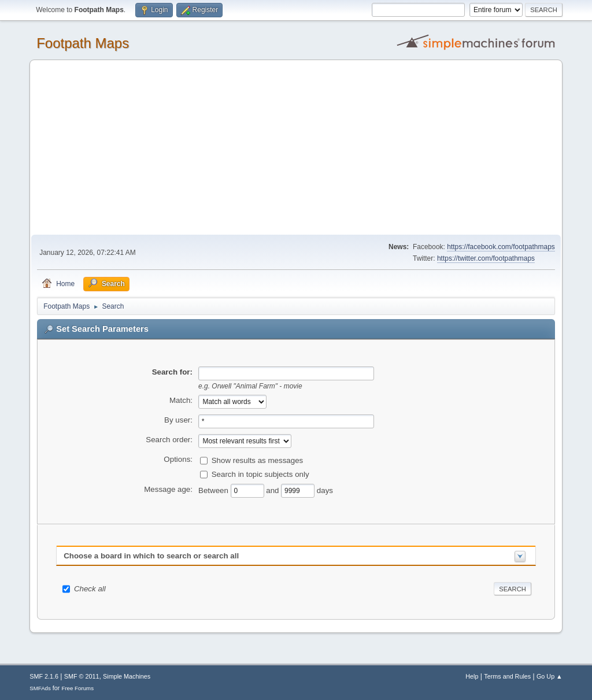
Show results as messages (258, 460)
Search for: (172, 372)
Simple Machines (127, 676)
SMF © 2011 (82, 676)
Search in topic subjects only (260, 474)
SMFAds (40, 688)
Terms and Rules (507, 676)
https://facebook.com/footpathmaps (501, 247)
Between (214, 490)
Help (472, 676)
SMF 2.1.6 (44, 676)
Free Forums (77, 688)
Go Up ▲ (550, 676)
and (273, 490)
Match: (181, 400)
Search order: (169, 440)
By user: (178, 420)
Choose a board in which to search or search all (151, 556)
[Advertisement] (296, 148)
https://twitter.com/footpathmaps (486, 258)
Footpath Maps (83, 43)
